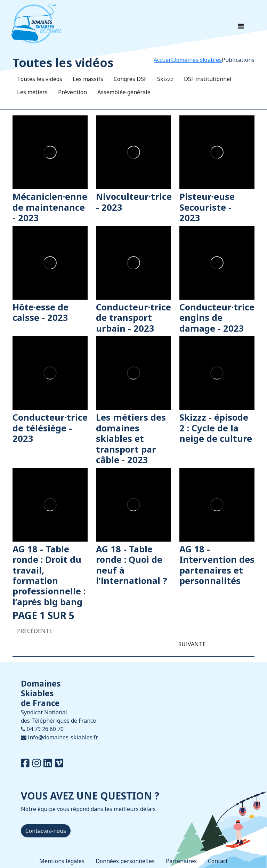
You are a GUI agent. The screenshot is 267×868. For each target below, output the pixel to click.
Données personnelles (125, 861)
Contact (218, 861)
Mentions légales (62, 861)
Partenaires (181, 861)
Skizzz (165, 79)
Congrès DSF (130, 79)
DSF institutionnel (208, 79)
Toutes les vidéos (40, 79)
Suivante (192, 644)
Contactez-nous (46, 831)
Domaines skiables (197, 60)
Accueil (163, 60)
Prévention (72, 92)
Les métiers (32, 92)
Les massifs (88, 79)
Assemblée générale (124, 92)
